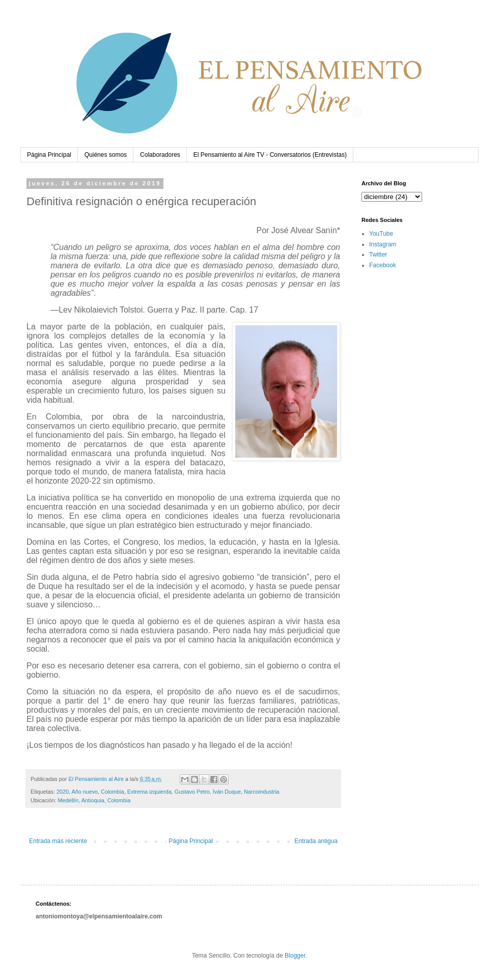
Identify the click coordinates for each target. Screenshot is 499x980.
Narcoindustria (262, 792)
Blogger (295, 956)
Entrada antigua (316, 841)
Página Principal (49, 155)
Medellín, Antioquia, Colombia (94, 800)
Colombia (113, 792)
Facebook (383, 265)
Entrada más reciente (58, 841)
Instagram (383, 244)
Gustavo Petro (192, 792)
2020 (63, 792)
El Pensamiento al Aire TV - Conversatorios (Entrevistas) (270, 155)
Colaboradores (160, 155)
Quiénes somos (106, 155)
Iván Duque (227, 792)
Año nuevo (85, 792)
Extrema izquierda (149, 792)
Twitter (378, 255)
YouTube (381, 234)
